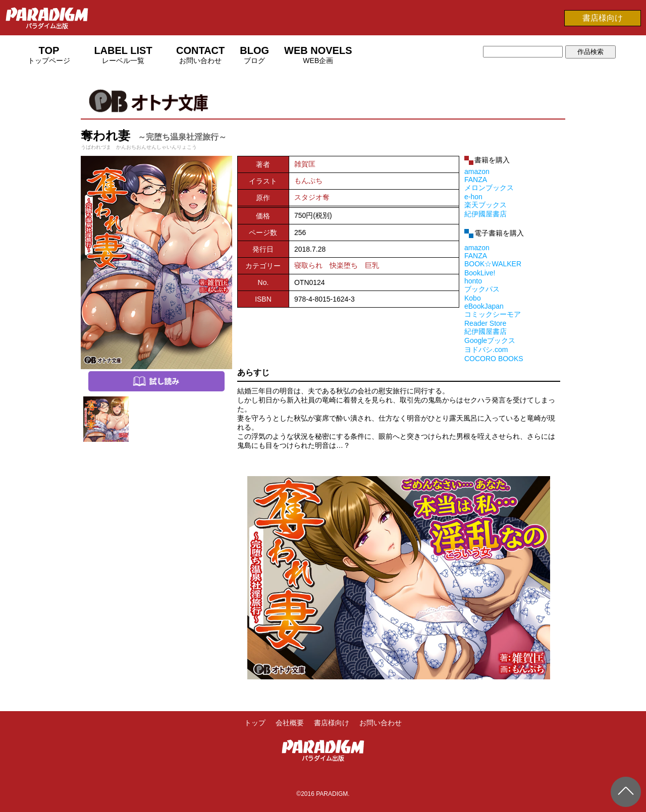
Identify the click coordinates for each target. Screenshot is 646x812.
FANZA (476, 180)
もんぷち (308, 181)
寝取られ (308, 265)
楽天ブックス (486, 205)
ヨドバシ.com (486, 350)
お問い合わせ (381, 723)
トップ (255, 723)
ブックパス (482, 289)
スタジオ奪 (312, 197)
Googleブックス (490, 340)
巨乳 (372, 265)
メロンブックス (489, 188)
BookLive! (480, 273)
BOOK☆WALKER (493, 264)
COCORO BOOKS (494, 359)
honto (473, 281)
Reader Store (485, 323)
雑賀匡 (305, 164)
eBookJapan (484, 306)
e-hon (473, 197)
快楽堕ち (344, 265)
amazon (477, 171)
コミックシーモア (493, 314)
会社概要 (290, 723)
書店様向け (603, 18)
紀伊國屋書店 (486, 214)
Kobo (473, 298)
